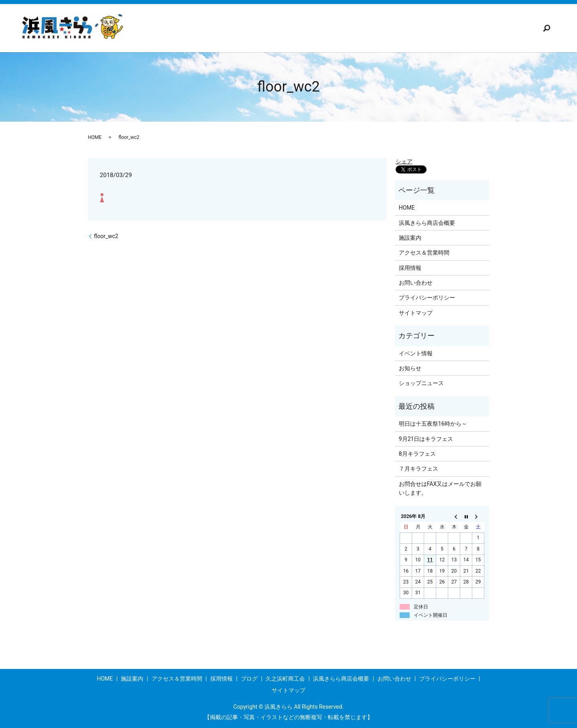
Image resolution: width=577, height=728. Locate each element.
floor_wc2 (106, 236)
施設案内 (214, 28)
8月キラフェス (417, 454)
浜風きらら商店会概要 (495, 28)
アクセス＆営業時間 (273, 28)
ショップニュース (421, 383)
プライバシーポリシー (427, 298)
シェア (404, 161)
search (547, 28)
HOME (95, 137)
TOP (175, 28)
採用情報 (332, 28)
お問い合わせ (416, 283)
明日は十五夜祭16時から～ (433, 424)
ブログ (374, 28)
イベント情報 (416, 353)
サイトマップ (416, 313)
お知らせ (410, 368)
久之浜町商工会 (425, 28)
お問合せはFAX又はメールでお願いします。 (440, 488)
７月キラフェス (419, 469)
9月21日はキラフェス (426, 439)
